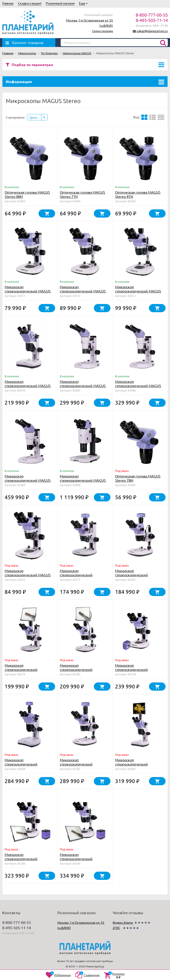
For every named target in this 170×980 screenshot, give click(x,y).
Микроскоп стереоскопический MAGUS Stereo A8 (138, 386)
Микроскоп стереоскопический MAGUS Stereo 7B (28, 291)
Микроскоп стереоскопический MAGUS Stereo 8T (138, 291)
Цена (34, 117)
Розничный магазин (60, 3)
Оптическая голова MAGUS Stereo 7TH (82, 194)
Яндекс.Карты (123, 922)
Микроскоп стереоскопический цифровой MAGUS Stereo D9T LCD (140, 766)
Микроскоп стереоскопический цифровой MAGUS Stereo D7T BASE (84, 577)
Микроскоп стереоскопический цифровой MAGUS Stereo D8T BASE (140, 577)
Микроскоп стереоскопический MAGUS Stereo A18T (83, 480)
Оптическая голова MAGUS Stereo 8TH (138, 194)
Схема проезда (102, 31)
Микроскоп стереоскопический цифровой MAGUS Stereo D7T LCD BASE (29, 671)
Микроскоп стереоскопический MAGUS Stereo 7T (28, 575)
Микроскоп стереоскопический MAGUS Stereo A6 (83, 386)
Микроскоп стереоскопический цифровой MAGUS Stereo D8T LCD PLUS (84, 861)
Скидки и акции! (30, 3)
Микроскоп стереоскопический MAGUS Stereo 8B (83, 291)
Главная (8, 3)
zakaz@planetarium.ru (152, 31)
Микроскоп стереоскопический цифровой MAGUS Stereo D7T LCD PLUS (29, 861)
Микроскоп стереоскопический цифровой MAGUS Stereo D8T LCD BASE (84, 671)
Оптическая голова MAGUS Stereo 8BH (27, 194)
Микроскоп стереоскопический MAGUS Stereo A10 (28, 480)
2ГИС (116, 928)
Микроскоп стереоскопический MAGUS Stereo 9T (28, 386)
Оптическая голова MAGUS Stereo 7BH (138, 478)
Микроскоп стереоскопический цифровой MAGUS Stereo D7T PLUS (140, 671)
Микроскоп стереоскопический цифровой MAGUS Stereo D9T (29, 764)
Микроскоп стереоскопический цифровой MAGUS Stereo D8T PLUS (84, 766)
